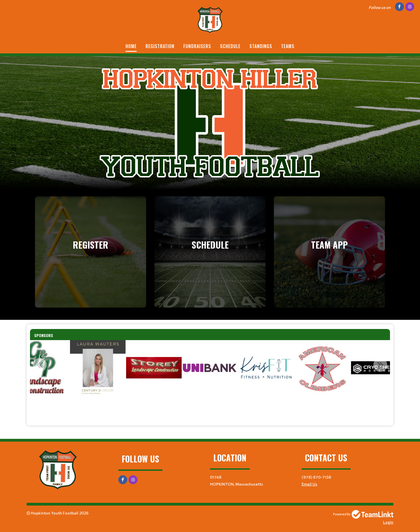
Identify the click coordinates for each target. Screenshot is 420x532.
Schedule (230, 46)
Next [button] (380, 365)
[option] (98, 368)
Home (131, 46)
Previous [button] (40, 365)
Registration (160, 46)
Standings (261, 46)
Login (388, 522)
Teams (288, 46)
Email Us (309, 484)
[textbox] (210, 406)
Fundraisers (197, 46)
